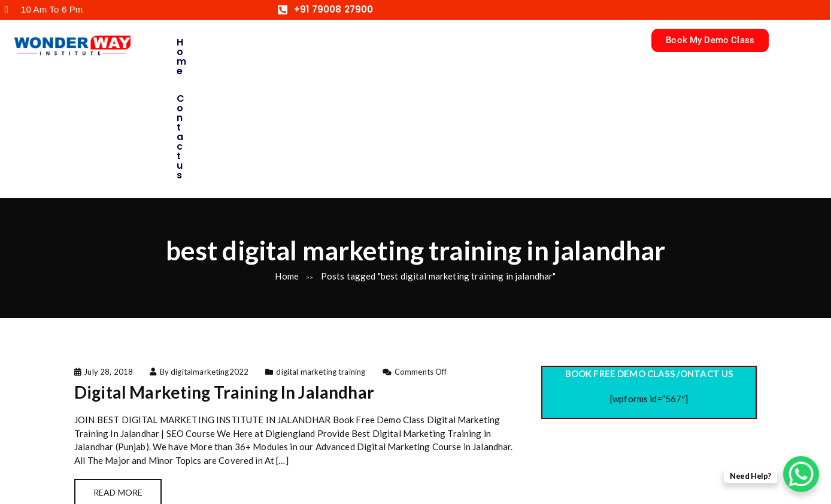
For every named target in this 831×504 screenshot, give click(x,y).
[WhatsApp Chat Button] (801, 474)
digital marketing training (321, 244)
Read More (118, 365)
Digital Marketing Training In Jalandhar (224, 265)
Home (192, 42)
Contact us (278, 42)
